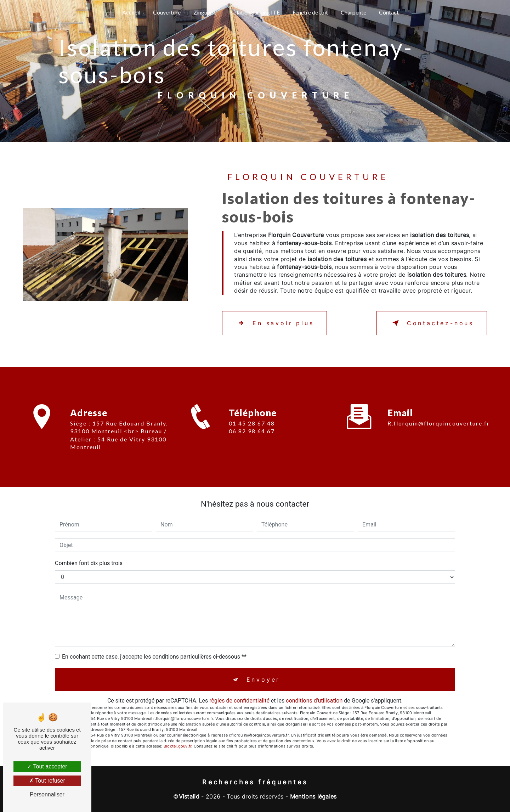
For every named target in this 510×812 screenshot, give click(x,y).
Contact (389, 12)
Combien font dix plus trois (89, 563)
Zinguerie (205, 12)
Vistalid (189, 796)
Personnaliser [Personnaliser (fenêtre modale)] (47, 794)
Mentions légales (313, 796)
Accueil (131, 12)
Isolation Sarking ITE (254, 12)
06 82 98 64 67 (252, 439)
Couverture (167, 12)
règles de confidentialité (239, 701)
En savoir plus (274, 323)
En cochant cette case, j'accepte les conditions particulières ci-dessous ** (154, 657)
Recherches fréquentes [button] (255, 782)
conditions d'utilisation (314, 701)
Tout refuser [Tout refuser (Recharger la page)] (47, 781)
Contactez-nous (432, 323)
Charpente (353, 12)
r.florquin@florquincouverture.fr (439, 415)
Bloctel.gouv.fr (177, 746)
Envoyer (263, 680)
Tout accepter (47, 766)
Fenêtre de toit (310, 12)
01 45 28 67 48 (252, 431)
